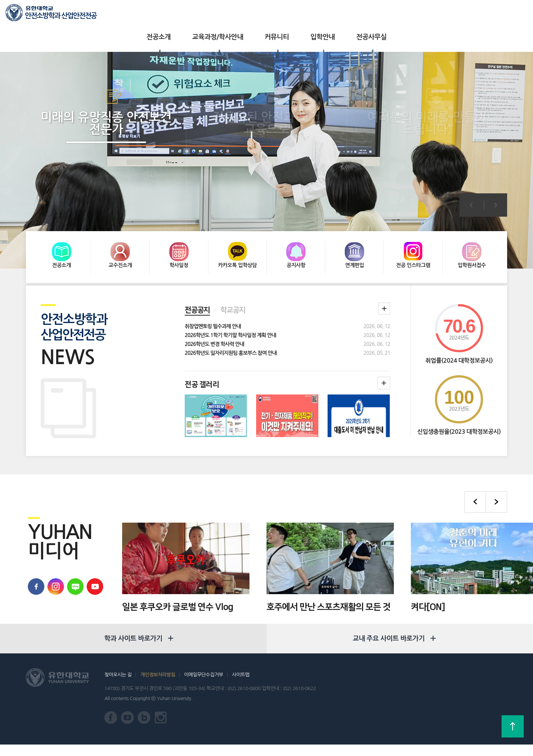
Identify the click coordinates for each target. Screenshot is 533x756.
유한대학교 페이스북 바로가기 (34, 551)
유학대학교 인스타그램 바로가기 (54, 551)
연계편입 (355, 229)
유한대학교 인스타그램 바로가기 (161, 729)
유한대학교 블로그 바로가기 (73, 551)
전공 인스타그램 (413, 229)
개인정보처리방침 (158, 686)
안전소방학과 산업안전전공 (61, 16)
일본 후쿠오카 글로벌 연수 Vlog (178, 572)
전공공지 (197, 274)
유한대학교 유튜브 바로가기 (93, 551)
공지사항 (296, 229)
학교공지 (233, 274)
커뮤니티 (262, 15)
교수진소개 (120, 229)
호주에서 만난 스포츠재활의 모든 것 (328, 572)
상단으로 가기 (513, 726)
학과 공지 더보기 (384, 273)
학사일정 (179, 229)
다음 (496, 183)
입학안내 (308, 15)
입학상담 (466, 15)
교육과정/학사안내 (203, 15)
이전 (471, 183)
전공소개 (144, 15)
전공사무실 (356, 15)
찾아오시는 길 (118, 686)
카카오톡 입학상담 (237, 229)
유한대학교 (436, 15)
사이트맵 (241, 686)
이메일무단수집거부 (203, 686)
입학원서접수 (472, 229)
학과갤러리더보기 (384, 347)
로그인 (491, 15)
